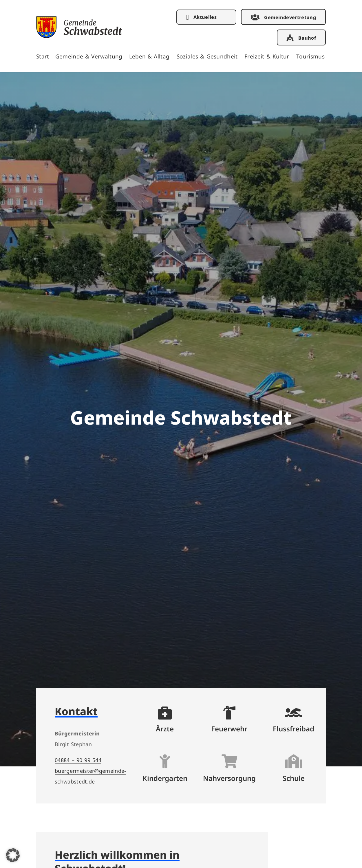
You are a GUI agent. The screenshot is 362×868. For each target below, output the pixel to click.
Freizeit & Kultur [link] (267, 56)
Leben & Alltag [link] (149, 56)
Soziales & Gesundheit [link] (207, 56)
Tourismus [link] (310, 56)
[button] (13, 855)
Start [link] (43, 56)
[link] (79, 36)
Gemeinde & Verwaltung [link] (89, 56)
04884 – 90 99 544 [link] (78, 760)
